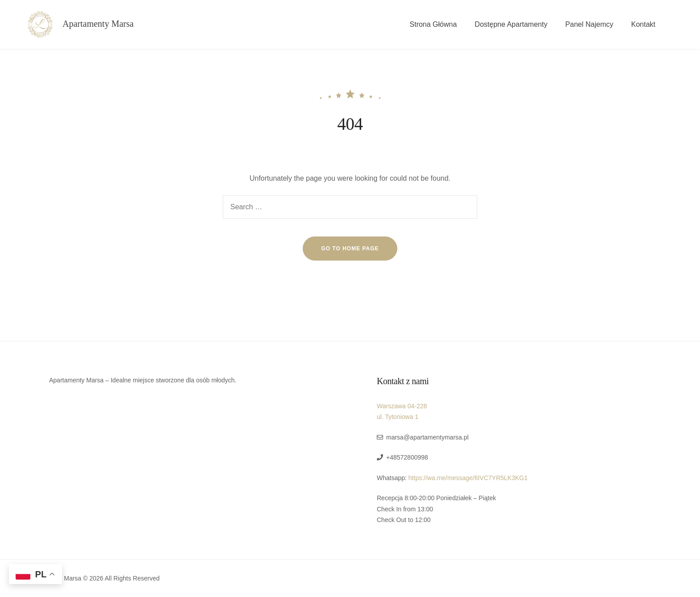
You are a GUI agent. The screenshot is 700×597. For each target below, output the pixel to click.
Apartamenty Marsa (98, 24)
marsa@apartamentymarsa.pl (427, 437)
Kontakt (643, 24)
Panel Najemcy (589, 24)
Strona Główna (433, 24)
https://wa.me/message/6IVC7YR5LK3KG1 (468, 478)
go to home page (350, 249)
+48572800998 (407, 457)
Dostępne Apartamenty (511, 24)
